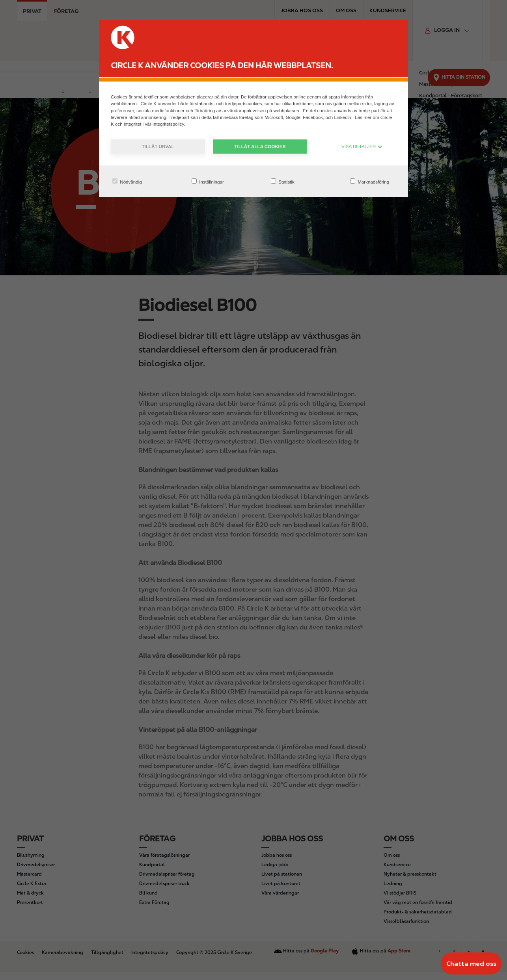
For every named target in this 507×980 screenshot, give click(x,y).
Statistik (283, 181)
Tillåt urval (158, 146)
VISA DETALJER (362, 146)
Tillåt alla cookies (260, 146)
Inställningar (208, 181)
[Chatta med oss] (471, 963)
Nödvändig (127, 181)
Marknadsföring (370, 181)
